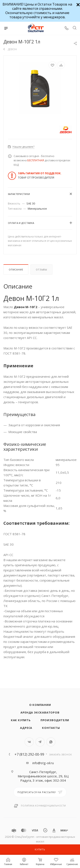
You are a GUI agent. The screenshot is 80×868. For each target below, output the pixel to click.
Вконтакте (29, 742)
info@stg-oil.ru (43, 763)
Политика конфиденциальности (43, 806)
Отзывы (41, 270)
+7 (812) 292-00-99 (29, 754)
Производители (55, 720)
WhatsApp (51, 742)
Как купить (21, 720)
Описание (16, 270)
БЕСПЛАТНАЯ (36, 160)
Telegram (40, 742)
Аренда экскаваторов (40, 712)
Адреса (26, 728)
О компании (40, 705)
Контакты (51, 728)
